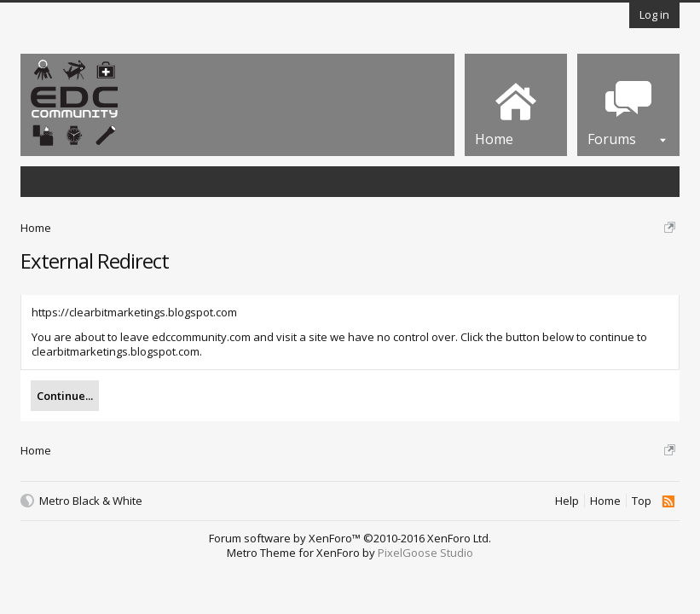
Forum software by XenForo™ (350, 538)
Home (605, 501)
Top (642, 501)
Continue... (65, 396)
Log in (654, 14)
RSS (668, 501)
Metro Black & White (91, 501)
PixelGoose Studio (425, 553)
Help (567, 501)
